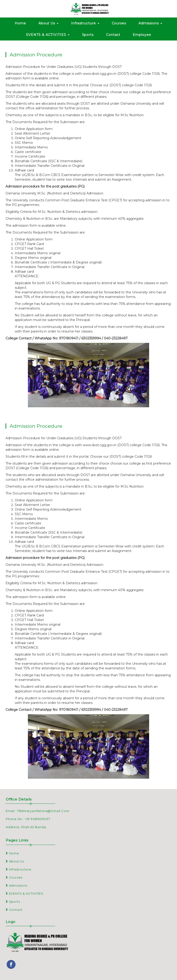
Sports (88, 35)
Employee (142, 35)
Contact (113, 35)
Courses (119, 23)
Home (20, 23)
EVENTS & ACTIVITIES (48, 35)
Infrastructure (85, 23)
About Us (49, 23)
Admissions (150, 23)
